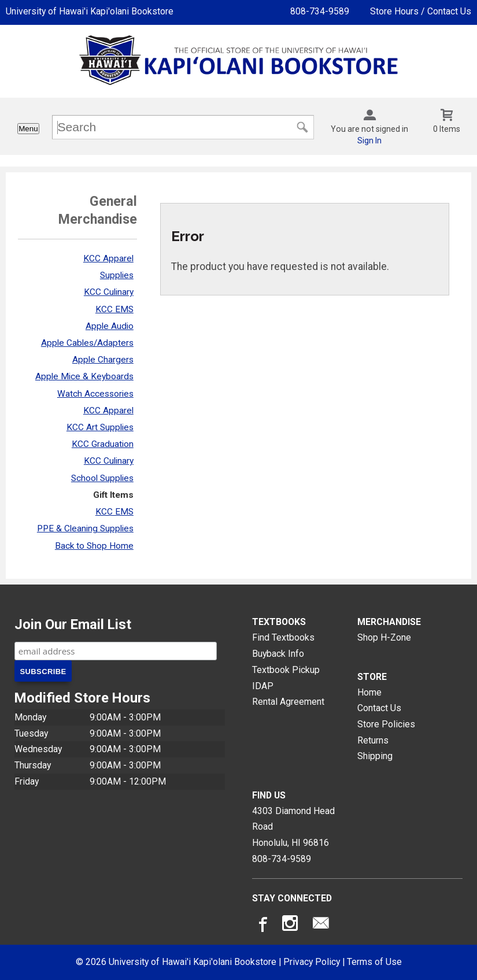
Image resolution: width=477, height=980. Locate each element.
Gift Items (113, 495)
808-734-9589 (320, 11)
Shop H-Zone (384, 637)
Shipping (375, 756)
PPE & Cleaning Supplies (85, 528)
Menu (28, 129)
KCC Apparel (108, 258)
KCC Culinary (109, 292)
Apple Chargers (103, 360)
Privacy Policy (312, 962)
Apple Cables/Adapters (87, 343)
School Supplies (102, 478)
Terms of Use (374, 962)
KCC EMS (114, 309)
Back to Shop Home (94, 546)
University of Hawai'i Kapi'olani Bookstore (90, 11)
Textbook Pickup (286, 670)
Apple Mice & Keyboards (84, 376)
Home (369, 692)
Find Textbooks (283, 637)
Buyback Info (278, 654)
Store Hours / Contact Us (421, 11)
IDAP (263, 686)
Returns (373, 740)
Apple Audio (110, 326)
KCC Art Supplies (100, 427)
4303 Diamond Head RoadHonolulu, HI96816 (293, 827)
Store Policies (386, 724)
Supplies (117, 275)
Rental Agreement (288, 702)
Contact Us (379, 708)
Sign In (369, 140)
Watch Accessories (95, 394)
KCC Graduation (103, 444)
